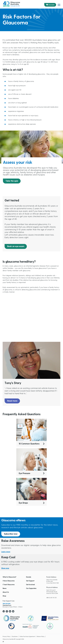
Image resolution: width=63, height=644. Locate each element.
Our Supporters (31, 588)
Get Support (30, 581)
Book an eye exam (16, 246)
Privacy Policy (6, 637)
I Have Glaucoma (9, 581)
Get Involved (30, 585)
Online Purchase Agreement (27, 637)
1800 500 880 (6, 604)
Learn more (6, 552)
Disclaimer (15, 637)
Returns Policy (41, 637)
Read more (12, 401)
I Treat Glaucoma (9, 585)
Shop (4, 596)
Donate (51, 5)
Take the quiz (12, 181)
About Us (6, 592)
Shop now (5, 568)
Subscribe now (11, 534)
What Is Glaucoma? (9, 577)
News (5, 588)
